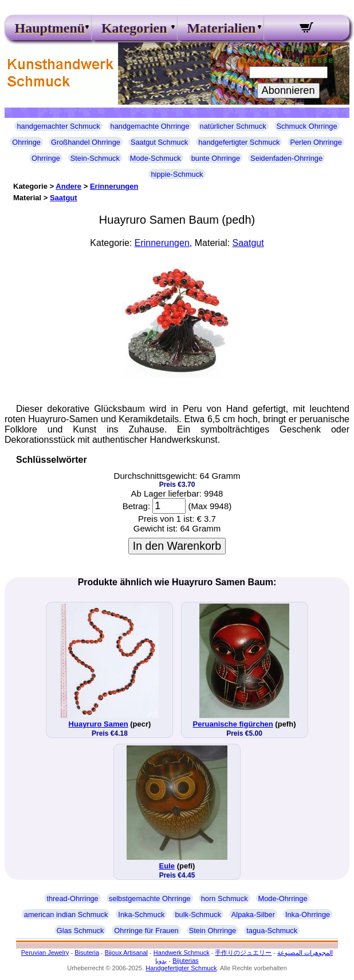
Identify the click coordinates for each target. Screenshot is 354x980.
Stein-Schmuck (95, 158)
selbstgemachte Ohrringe (150, 898)
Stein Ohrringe (213, 931)
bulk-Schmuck (198, 914)
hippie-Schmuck (177, 174)
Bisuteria (87, 953)
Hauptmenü (48, 28)
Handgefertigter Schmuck (181, 968)
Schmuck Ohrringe (307, 126)
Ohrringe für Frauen (146, 931)
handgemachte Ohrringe (150, 126)
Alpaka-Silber (253, 914)
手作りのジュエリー (243, 953)
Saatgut (64, 198)
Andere (68, 186)
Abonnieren (288, 90)
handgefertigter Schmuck (239, 142)
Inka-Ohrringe (308, 914)
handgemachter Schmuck (58, 126)
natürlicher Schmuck (233, 126)
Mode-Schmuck (156, 158)
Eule (167, 866)
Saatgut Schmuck (159, 142)
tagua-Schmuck (272, 931)
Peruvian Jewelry (45, 953)
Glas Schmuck (80, 931)
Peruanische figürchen (233, 724)
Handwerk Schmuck (182, 953)
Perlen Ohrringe (316, 142)
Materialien (220, 28)
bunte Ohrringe (216, 158)
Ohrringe (26, 142)
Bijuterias (185, 961)
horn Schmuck (225, 898)
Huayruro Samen (99, 724)
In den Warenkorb (177, 546)
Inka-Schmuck (141, 914)
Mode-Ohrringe (283, 898)
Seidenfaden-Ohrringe (286, 158)
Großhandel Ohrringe (86, 142)
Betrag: (136, 506)
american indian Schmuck (66, 914)
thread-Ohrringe (72, 898)
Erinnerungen (114, 186)
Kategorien (134, 28)
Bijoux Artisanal (126, 953)
